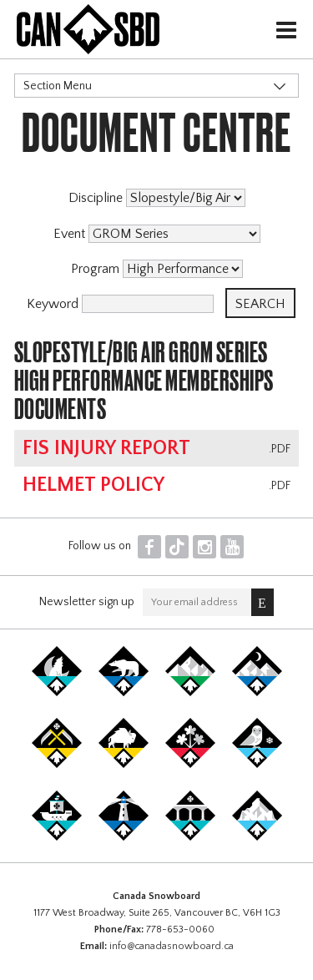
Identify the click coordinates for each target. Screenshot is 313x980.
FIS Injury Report (106, 448)
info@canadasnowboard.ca (172, 946)
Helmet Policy (93, 485)
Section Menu (58, 86)
